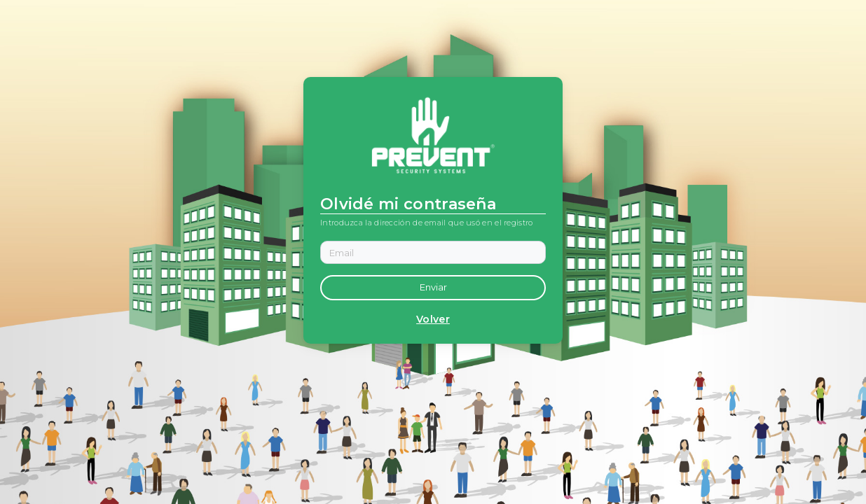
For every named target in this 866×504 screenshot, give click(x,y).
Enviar (433, 287)
